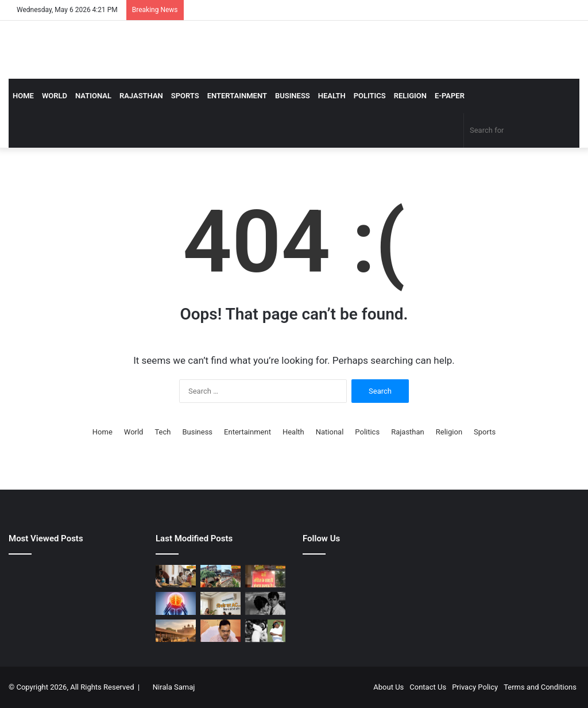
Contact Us (428, 687)
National (93, 96)
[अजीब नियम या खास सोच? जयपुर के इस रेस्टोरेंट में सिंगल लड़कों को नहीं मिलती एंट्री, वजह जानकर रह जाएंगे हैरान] (265, 576)
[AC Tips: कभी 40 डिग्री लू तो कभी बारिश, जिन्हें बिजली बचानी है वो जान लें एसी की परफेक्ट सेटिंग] (220, 603)
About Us (388, 687)
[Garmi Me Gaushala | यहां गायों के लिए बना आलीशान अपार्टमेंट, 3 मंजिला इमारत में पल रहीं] (220, 576)
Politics (370, 96)
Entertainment (237, 96)
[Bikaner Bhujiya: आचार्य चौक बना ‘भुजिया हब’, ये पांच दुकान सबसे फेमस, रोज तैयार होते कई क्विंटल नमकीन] (176, 576)
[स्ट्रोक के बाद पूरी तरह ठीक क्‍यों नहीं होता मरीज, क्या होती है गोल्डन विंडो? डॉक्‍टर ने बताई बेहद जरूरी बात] (176, 603)
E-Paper (450, 96)
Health (332, 96)
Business (293, 96)
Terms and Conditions (540, 687)
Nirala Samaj (174, 687)
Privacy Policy (475, 687)
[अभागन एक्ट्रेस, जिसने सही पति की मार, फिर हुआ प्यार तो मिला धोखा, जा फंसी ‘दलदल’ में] (265, 603)
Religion (410, 96)
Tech (163, 432)
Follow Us (321, 538)
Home (23, 96)
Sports (185, 96)
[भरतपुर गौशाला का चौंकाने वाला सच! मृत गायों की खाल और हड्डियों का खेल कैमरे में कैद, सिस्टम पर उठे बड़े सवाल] (176, 631)
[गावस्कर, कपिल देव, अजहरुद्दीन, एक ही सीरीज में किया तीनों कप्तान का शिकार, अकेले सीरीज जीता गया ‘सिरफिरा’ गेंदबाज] (265, 631)
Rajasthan (141, 96)
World (55, 96)
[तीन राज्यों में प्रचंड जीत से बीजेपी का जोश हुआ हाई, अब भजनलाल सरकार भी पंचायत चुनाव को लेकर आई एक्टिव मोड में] (220, 631)
